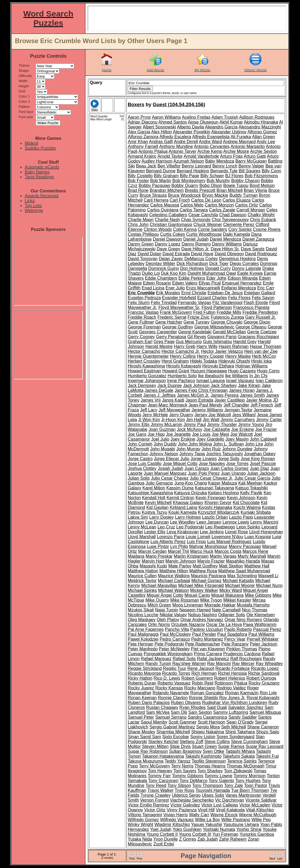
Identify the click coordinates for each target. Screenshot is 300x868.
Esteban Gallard (260, 293)
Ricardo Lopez (265, 668)
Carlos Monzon (219, 205)
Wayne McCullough (258, 815)
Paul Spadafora (232, 634)
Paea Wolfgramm (260, 625)
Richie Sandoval (264, 673)
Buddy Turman (244, 195)
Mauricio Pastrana (208, 576)
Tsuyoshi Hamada (213, 790)
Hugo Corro (268, 371)
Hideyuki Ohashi (234, 361)
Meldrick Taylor (142, 581)
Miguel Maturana (227, 595)
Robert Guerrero (197, 678)
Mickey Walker (204, 590)
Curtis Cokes (173, 234)
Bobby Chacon (246, 181)
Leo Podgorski (190, 527)
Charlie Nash (167, 220)
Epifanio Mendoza (239, 288)
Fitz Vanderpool (227, 303)
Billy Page (189, 176)
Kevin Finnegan (211, 498)
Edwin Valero (185, 283)
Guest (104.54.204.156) (179, 105)
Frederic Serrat (172, 317)
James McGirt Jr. (193, 395)
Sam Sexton (200, 712)
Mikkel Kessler (237, 600)
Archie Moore (236, 151)
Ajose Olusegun (203, 122)
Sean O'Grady (240, 722)
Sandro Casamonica (207, 717)
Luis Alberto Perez (168, 542)
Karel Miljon (154, 488)
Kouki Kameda (183, 512)
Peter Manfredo (143, 649)
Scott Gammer (182, 722)
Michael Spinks (142, 590)
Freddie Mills (229, 312)
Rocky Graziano (264, 683)
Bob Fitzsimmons (261, 176)
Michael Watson (173, 590)
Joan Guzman (162, 429)
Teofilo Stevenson (209, 761)
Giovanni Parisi (222, 337)
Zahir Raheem (233, 839)
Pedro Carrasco (175, 639)
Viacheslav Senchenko (192, 800)
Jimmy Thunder (222, 425)
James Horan (242, 390)
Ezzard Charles (212, 298)
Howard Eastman (144, 371)
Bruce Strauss (153, 195)
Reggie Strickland (145, 668)
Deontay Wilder (160, 264)
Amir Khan (138, 142)
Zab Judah (208, 839)
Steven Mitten (155, 746)
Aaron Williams (166, 117)
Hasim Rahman (234, 346)
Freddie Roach (142, 317)
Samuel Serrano (171, 717)
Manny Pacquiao (245, 546)
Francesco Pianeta (251, 307)
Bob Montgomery (189, 181)
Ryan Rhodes (192, 707)
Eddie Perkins (192, 278)
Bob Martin (161, 181)
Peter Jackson (264, 644)
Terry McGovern (155, 766)
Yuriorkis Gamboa (257, 834)
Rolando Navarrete (171, 693)
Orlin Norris (159, 625)
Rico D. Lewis (167, 678)
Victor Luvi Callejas (220, 805)
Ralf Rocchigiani (246, 659)
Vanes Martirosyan (243, 795)
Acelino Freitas (196, 117)
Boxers (136, 105)
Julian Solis (139, 478)
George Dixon (257, 322)
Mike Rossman (185, 600)
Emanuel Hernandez (242, 283)
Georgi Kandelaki (195, 332)
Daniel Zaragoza (258, 239)
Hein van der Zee (261, 351)
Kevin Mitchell (158, 503)
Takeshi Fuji (267, 756)
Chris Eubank (263, 220)
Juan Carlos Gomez (229, 468)
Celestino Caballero (168, 215)
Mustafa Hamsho (253, 605)
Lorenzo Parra (171, 537)
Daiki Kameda (237, 234)
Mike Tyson (211, 600)
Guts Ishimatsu (217, 342)
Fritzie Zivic (199, 317)
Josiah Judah (170, 468)
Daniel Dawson (168, 239)
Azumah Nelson (189, 161)
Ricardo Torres (176, 673)
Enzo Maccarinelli (203, 288)
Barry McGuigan (251, 161)
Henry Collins (183, 356)
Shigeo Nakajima (208, 732)
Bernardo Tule (224, 171)
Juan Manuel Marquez (165, 473)
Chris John (138, 225)
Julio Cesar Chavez (170, 478)
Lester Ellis (155, 532)
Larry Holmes (188, 517)
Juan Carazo (197, 468)
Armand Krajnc (142, 156)
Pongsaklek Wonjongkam (168, 654)
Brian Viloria (256, 190)
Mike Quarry (157, 600)
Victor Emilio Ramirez (149, 805)
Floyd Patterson (217, 307)
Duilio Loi (151, 273)
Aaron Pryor (139, 117)
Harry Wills (207, 346)
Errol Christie (194, 293)
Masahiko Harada (243, 561)
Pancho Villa (177, 629)
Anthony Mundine (176, 146)
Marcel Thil (178, 551)
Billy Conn (272, 171)
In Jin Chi (258, 376)
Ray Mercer (243, 664)
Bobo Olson (211, 185)
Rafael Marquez (156, 659)
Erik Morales (168, 293)
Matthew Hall (257, 566)
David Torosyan (143, 259)
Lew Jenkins (212, 532)
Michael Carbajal (174, 581)
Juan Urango (233, 473)
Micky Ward (231, 590)
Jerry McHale (155, 415)
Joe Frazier (266, 429)
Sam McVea (158, 712)
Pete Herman (141, 644)
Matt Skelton (231, 566)
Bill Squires (250, 171)
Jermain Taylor (238, 410)
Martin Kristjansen (191, 556)
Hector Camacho (144, 351)
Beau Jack (146, 166)
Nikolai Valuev (173, 615)
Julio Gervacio (159, 483)
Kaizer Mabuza (223, 483)
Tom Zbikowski (238, 771)
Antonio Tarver (182, 151)
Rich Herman (204, 673)
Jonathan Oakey (260, 454)
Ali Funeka (241, 137)
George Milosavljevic (214, 327)
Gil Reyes (197, 337)
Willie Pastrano (236, 820)
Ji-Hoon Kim (173, 420)
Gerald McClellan (229, 332)
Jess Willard (244, 415)
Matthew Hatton (143, 571)
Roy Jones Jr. (232, 698)
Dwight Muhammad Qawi (212, 273)
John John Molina (195, 444)
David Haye (202, 254)
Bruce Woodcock (185, 195)
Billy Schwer (212, 176)
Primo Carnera (208, 654)
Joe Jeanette (178, 434)
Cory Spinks (240, 229)
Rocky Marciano (200, 688)
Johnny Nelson (164, 454)
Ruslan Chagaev (162, 707)
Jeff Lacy (149, 410)
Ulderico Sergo (186, 795)
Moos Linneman (188, 605)
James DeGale (159, 390)
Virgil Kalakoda (230, 810)
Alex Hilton (161, 132)
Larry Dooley (162, 517)
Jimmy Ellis (139, 425)
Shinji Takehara (240, 732)
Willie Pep (261, 820)
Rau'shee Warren (189, 664)
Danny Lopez (168, 244)
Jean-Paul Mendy (205, 405)
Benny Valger (251, 166)
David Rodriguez (261, 254)
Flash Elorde (256, 303)
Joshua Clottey (142, 468)
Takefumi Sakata (239, 756)
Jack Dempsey (142, 385)
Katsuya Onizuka (191, 493)
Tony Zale (233, 785)
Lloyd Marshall (142, 537)
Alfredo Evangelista (211, 137)
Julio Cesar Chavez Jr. (212, 478)
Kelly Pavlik (251, 493)
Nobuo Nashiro (202, 615)
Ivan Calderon (269, 381)
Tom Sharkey (210, 771)
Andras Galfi (161, 142)
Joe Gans (137, 434)
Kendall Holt (154, 498)
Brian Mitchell (229, 190)
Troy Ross (184, 790)
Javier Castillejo (230, 400)
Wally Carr (199, 815)
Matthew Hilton (174, 571)
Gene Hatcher (169, 322)
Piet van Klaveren (208, 649)
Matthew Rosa (203, 571)
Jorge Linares (204, 459)
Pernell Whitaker (262, 639)
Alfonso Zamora (143, 137)
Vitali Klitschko (260, 810)
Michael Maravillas (159, 585)
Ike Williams (236, 376)
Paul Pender (204, 634)
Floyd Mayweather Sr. (179, 307)
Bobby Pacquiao (154, 185)
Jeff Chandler (236, 405)
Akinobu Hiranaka (261, 122)
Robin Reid (202, 683)
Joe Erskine (243, 429)
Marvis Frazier (211, 561)
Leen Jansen (209, 522)
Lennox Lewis (236, 522)
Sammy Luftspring (231, 712)
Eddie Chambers (161, 278)
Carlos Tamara (194, 210)
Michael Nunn (269, 585)
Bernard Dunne (161, 171)
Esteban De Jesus (225, 293)
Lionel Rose (236, 532)
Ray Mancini (219, 664)
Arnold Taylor (170, 156)
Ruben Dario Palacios (149, 703)
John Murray (188, 449)
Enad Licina (153, 288)
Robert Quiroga (261, 678)
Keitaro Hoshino (224, 493)
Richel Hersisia (232, 673)
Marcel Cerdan (152, 551)
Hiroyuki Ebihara (218, 366)
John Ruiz (211, 449)
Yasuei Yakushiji (207, 825)
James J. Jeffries (159, 395)
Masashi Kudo (153, 566)
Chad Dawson (233, 215)
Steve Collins (217, 742)
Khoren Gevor (218, 503)
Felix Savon (263, 298)
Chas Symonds (196, 220)
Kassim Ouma (180, 488)
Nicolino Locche (143, 615)
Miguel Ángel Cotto (165, 595)
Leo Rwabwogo (220, 527)
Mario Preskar (159, 556)
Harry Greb (185, 346)
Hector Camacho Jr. (181, 351)
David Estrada (176, 254)
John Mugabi (163, 449)
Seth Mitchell (234, 727)
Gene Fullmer (141, 322)
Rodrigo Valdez (231, 688)
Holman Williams (252, 366)
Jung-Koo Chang (191, 483)
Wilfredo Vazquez (177, 820)
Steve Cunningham (249, 742)
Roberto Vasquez (174, 683)
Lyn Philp (179, 546)
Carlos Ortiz (247, 205)
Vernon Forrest (154, 800)
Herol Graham (175, 361)
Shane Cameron (263, 727)
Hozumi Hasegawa (209, 371)
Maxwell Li (268, 576)
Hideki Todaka (203, 361)
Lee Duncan (157, 522)
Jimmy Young (251, 425)
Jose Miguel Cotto (180, 464)
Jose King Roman (258, 459)
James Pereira (225, 395)
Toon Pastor (256, 785)
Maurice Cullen (142, 576)
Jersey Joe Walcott (213, 415)
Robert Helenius (230, 678)
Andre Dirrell (186, 142)
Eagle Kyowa (250, 273)
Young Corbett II (162, 834)
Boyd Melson (262, 185)
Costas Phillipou (143, 234)
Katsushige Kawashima (150, 493)
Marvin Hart (153, 561)
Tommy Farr (159, 776)
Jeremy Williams (207, 410)
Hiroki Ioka (261, 361)
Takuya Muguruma (146, 761)
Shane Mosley (141, 732)
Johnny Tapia (192, 454)
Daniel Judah (196, 239)
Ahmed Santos (173, 122)
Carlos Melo (192, 205)
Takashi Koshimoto (203, 756)
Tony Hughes (248, 781)
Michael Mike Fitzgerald (201, 585)
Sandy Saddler (243, 717)
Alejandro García (221, 127)
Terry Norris (182, 766)
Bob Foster (138, 181)
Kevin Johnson (241, 498)
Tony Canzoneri (163, 781)
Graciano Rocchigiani (258, 337)
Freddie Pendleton (260, 312)
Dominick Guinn (164, 268)
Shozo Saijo (268, 732)
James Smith (252, 395)
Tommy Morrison (250, 776)
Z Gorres (188, 839)
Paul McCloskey (175, 634)
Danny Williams (227, 244)
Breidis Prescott (200, 190)
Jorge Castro (140, 459)
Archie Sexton (264, 151)
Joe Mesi (221, 434)
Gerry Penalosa (171, 337)
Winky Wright (141, 825)
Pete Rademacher (203, 644)
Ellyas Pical (210, 283)
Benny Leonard (197, 166)
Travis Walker (160, 790)
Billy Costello (140, 176)
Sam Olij (179, 712)
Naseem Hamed (195, 610)
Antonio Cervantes (212, 146)
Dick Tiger (219, 264)
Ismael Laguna (211, 381)
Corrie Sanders (213, 229)
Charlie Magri (141, 220)
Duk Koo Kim (174, 273)
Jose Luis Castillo (145, 464)
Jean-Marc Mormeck (168, 405)
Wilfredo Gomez (143, 820)
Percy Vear (235, 639)
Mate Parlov (180, 566)
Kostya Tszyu (155, 512)
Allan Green (264, 137)
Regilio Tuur (175, 668)
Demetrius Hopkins (237, 259)
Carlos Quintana (163, 210)
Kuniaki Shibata (256, 512)
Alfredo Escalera (175, 137)
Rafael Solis (184, 659)
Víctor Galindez (185, 805)
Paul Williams (261, 634)
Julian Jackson (261, 473)
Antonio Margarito (248, 146)
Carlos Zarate (222, 210)
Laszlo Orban (215, 517)
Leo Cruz (166, 527)
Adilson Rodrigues (257, 117)
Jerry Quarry (181, 415)
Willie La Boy (208, 820)
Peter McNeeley (174, 649)
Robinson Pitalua (231, 683)
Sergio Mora (208, 727)
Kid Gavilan (157, 507)
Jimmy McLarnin (166, 425)
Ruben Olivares (186, 703)
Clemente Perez (239, 225)
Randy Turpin (158, 664)
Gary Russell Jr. (261, 317)
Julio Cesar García (252, 478)
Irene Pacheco (181, 381)
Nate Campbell (226, 610)
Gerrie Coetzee (262, 332)
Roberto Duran (142, 683)
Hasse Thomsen (266, 346)
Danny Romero (196, 244)
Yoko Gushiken (187, 829)
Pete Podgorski (169, 644)
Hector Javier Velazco (222, 351)
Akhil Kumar (231, 122)
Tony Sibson (179, 785)
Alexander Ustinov (229, 132)
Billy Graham (166, 176)
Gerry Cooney (141, 337)
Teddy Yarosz (178, 761)
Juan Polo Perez (204, 473)
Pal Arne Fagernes (146, 629)
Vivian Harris (175, 815)
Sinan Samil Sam (144, 737)
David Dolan (149, 254)
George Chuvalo (227, 322)
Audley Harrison (157, 161)
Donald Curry (218, 268)
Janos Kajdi (173, 400)
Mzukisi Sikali (141, 610)
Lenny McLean (142, 527)
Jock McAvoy (190, 429)
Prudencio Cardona (242, 654)
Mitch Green (159, 605)
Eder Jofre (216, 278)
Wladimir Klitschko (172, 825)
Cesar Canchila (203, 215)
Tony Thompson (208, 785)
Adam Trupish (225, 117)
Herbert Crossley (144, 361)
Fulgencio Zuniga (227, 317)
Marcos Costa (228, 551)
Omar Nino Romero (243, 620)
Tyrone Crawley (156, 795)
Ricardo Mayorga (144, 673)
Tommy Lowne (218, 776)
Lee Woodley (183, 522)
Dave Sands (253, 249)
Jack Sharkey (224, 385)
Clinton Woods (158, 229)
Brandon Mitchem (167, 190)
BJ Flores (234, 176)
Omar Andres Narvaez (202, 620)
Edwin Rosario (157, 283)
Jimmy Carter (269, 420)
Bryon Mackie (215, 195)
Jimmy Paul (195, 425)
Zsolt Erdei (164, 844)
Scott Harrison (211, 722)
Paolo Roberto (238, 629)
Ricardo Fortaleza (232, 668)
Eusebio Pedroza (144, 298)
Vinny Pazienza (182, 810)
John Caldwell (263, 439)
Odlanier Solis (232, 615)
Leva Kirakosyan (183, 532)
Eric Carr (266, 288)
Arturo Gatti (255, 156)
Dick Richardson (192, 264)
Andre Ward (210, 142)
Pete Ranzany (235, 644)
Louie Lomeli (198, 537)
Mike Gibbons (258, 595)
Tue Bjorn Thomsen (250, 790)
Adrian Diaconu (143, 122)
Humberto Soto (182, 376)
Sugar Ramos (231, 746)
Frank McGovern (176, 312)
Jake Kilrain (249, 385)
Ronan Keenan (142, 698)
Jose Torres (237, 464)
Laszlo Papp (241, 517)
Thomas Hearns (210, 766)
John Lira (254, 444)
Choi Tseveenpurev (230, 220)
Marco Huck (202, 551)
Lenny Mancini (264, 522)
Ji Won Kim (149, 420)
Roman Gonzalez (207, 693)
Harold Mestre (159, 346)
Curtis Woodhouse (204, 234)
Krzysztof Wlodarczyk (219, 512)
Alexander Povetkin (192, 132)
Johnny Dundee (237, 449)
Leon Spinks (248, 527)
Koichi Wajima (247, 507)
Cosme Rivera (267, 229)
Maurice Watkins (174, 576)
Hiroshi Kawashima (146, 366)
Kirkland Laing (183, 507)
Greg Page (164, 342)
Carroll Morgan (251, 210)
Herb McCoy (264, 356)
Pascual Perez (267, 629)
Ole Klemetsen (261, 615)
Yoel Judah (161, 829)
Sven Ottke (214, 751)
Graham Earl (140, 342)
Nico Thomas (255, 610)
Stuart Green (205, 746)
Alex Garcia (139, 132)
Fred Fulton (205, 312)
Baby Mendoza (220, 161)
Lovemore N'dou (227, 537)
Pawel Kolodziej (143, 639)
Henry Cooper (210, 356)
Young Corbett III (195, 834)
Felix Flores (239, 298)
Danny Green (141, 244)
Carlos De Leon (206, 200)
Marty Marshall (252, 556)
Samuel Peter (141, 717)
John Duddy (165, 444)
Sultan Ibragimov (185, 751)
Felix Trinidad (164, 303)
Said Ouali (217, 707)
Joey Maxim (237, 439)
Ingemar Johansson (147, 381)
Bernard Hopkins (193, 171)
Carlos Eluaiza (236, 200)
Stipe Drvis (180, 746)
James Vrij (151, 400)
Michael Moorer (240, 585)
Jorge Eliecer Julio (172, 459)
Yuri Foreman (225, 834)
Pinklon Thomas (242, 649)
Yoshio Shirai (249, 829)
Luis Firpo (196, 542)
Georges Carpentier (158, 332)
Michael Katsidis (238, 581)
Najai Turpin (166, 610)
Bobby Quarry (185, 185)
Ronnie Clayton (173, 698)
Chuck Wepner (208, 225)
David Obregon (229, 254)
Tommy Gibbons (188, 776)
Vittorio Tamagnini (145, 815)
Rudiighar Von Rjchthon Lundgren (235, 703)
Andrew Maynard (239, 142)
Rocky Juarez (141, 688)
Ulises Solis (213, 795)
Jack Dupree (170, 385)
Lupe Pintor (158, 546)
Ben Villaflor (169, 166)
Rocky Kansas (169, 688)
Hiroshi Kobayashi (183, 366)
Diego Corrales (244, 264)
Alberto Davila (190, 127)
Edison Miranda (243, 278)
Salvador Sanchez (246, 707)
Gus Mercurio (189, 342)
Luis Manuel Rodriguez (229, 542)
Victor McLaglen (255, 805)
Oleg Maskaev (142, 620)
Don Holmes (192, 268)
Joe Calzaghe (217, 429)
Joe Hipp (156, 434)
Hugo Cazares (242, 371)
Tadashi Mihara (240, 751)
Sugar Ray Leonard (265, 746)
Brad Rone (138, 190)
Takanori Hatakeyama (163, 756)
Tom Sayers (185, 771)
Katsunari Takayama (214, 488)
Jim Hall (194, 420)
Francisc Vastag (143, 312)
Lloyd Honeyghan (266, 532)
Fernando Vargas (194, 303)
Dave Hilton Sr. (225, 249)
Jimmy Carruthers (238, 420)
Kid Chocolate (246, 503)
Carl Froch (180, 200)
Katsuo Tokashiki (251, 488)
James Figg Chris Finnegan (201, 390)
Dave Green (168, 249)
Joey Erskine (183, 439)
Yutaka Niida (140, 839)
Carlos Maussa (165, 205)
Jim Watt (211, 420)
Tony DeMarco (194, 781)
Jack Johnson (196, 385)
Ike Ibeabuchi (211, 376)
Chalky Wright (261, 215)
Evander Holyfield (179, 298)
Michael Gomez (206, 581)
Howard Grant (176, 371)
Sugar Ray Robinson (148, 751)
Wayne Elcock (224, 815)
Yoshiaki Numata (219, 829)
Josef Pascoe (263, 464)
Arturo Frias (231, 156)
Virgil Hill (206, 810)
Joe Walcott (242, 434)
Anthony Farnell (143, 146)
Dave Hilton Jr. (195, 249)
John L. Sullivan (229, 444)
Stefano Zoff (191, 742)
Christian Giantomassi (171, 225)
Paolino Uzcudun (207, 629)
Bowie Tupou (236, 185)
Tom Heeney (160, 771)
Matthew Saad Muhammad (244, 571)
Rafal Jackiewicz (213, 659)
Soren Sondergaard (235, 737)
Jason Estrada (199, 400)
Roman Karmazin (242, 693)
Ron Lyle (268, 693)
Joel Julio (160, 439)
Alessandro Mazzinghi (260, 127)
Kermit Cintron (180, 498)
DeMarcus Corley (201, 259)
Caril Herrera (156, 200)
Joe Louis (201, 434)
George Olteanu (251, 327)
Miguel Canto (197, 595)
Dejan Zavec (171, 259)
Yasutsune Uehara (241, 825)
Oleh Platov (168, 620)
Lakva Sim (138, 517)
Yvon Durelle (166, 839)
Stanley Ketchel (163, 742)
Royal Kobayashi (263, 698)
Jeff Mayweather (175, 410)
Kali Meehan (250, 483)
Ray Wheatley (269, 664)
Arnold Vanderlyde (201, 156)
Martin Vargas (223, 556)
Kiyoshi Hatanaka (216, 507)
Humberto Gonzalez (147, 376)
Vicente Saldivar (261, 800)
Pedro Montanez (207, 639)
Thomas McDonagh (245, 766)
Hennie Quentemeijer (148, 356)
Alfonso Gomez (262, 132)
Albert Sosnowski (159, 127)
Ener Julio (175, 288)
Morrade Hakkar (220, 605)
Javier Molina (259, 400)
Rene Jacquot (201, 668)
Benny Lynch (225, 166)
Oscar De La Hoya (224, 625)
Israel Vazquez (240, 381)
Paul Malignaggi (143, 634)
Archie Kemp (210, 151)
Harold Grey (245, 342)
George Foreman (144, 327)
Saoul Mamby (154, 722)
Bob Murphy (218, 181)
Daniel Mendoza (225, 239)
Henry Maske (238, 356)
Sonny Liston (203, 737)
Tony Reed (156, 785)
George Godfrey (178, 327)
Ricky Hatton (140, 678)
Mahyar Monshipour (208, 546)
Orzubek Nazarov (188, 625)
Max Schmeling (242, 576)
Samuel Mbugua (265, 712)
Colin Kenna (185, 229)
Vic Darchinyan (230, 800)
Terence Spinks (242, 761)
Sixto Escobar (176, 737)
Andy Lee (266, 142)
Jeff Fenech (262, 405)
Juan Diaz (259, 468)
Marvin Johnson (181, 561)
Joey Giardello (210, 439)
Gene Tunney (196, 322)
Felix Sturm (139, 303)
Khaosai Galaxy (188, 503)
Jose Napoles (212, 464)
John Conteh (140, 444)
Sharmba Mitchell (173, 732)
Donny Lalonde (247, 268)
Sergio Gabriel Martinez (172, 727)
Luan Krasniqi (258, 537)
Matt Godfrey (205, 566)
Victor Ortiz (155, 810)
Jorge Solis (229, 459)
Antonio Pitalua (153, 151)
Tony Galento (221, 781)
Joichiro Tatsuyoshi (224, 454)
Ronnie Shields (203, 698)
